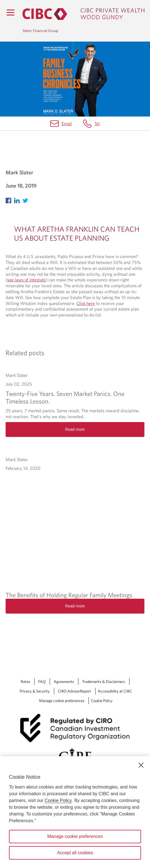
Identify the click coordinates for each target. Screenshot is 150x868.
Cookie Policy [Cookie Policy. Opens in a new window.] (58, 800)
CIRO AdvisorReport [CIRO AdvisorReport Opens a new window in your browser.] (74, 691)
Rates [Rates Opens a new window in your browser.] (25, 682)
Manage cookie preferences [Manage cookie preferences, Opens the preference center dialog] (75, 836)
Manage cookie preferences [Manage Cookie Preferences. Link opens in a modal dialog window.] (62, 701)
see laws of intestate (27, 280)
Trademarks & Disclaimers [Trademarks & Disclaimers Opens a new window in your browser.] (104, 682)
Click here (86, 303)
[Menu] (10, 12)
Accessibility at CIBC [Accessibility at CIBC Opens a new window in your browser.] (115, 691)
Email (67, 124)
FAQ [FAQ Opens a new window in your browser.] (42, 682)
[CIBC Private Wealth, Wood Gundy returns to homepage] (83, 14)
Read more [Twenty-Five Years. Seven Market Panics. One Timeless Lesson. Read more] (75, 429)
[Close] (141, 765)
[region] (75, 812)
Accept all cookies (75, 853)
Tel (97, 124)
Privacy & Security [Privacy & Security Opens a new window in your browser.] (35, 691)
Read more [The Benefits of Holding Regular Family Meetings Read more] (75, 606)
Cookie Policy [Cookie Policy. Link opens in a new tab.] (102, 701)
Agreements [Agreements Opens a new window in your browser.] (64, 682)
